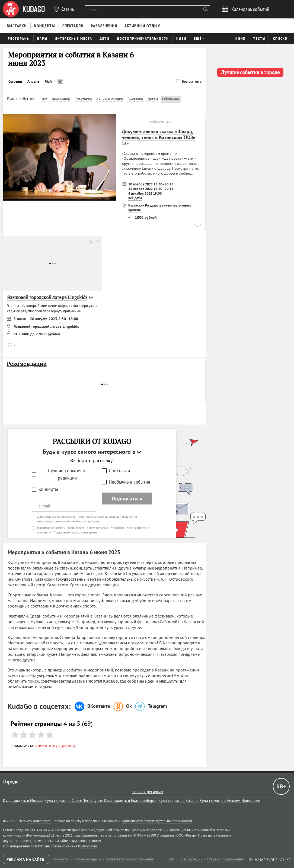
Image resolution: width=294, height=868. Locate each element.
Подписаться (127, 499)
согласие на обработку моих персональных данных (80, 517)
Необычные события (129, 482)
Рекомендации (27, 364)
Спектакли (119, 471)
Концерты (48, 489)
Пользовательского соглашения (76, 532)
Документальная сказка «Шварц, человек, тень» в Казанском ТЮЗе (159, 134)
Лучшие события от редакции (67, 474)
